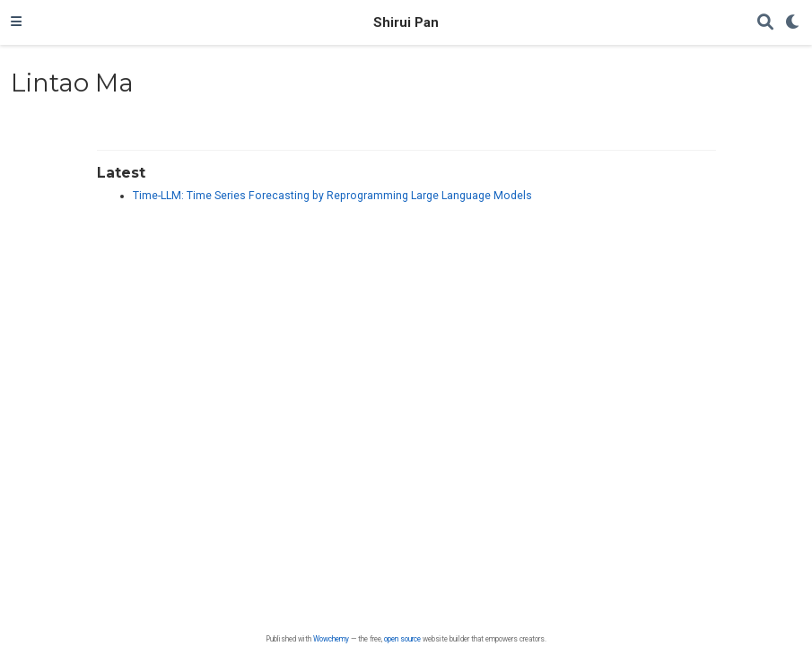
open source (402, 639)
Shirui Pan (406, 22)
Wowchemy (331, 639)
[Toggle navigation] (16, 22)
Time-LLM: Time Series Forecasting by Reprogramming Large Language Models (332, 196)
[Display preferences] (793, 23)
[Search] (765, 23)
